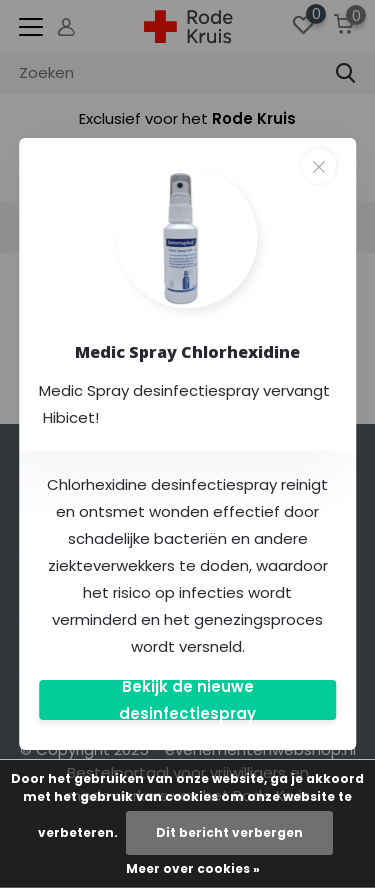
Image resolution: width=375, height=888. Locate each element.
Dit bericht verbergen (229, 832)
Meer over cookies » (193, 868)
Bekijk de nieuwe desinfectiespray (187, 700)
